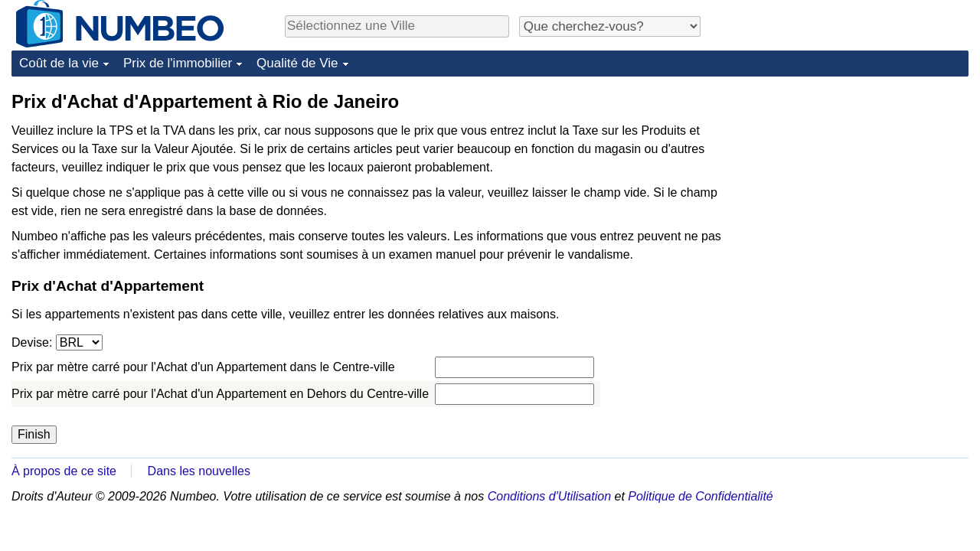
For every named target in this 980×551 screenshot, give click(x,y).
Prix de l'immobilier (178, 63)
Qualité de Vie (297, 63)
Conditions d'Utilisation (549, 496)
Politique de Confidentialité (700, 496)
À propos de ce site (64, 471)
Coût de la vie (59, 63)
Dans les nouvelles (199, 471)
